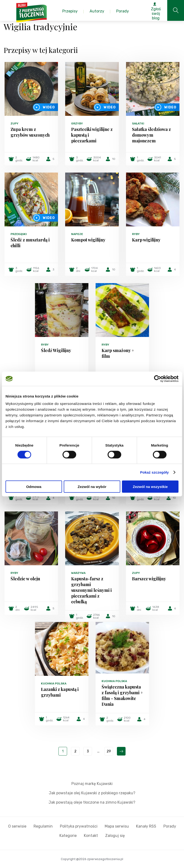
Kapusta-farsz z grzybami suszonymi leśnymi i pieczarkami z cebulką (91, 590)
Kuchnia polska (54, 683)
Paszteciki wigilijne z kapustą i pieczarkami (92, 135)
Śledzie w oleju (25, 579)
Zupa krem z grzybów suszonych (30, 132)
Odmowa (34, 487)
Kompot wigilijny (88, 240)
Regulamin (43, 826)
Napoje (77, 234)
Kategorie (68, 836)
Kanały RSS (146, 826)
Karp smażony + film (118, 353)
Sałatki (138, 123)
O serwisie (17, 826)
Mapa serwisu (117, 826)
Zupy (14, 123)
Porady (170, 826)
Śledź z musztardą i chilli (30, 243)
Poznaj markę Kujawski (92, 784)
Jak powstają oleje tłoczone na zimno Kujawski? (92, 802)
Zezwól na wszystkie (150, 487)
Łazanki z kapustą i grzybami (60, 692)
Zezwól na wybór (92, 487)
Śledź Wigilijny (56, 350)
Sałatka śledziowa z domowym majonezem (151, 135)
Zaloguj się (115, 836)
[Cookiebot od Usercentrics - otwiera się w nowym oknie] (158, 379)
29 (109, 751)
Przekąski (19, 234)
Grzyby (77, 123)
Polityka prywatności (79, 826)
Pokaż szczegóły (155, 472)
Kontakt (91, 836)
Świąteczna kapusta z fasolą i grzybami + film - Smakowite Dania (122, 695)
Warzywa (78, 573)
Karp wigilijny (146, 240)
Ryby (136, 234)
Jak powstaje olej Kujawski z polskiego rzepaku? (92, 793)
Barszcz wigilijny (149, 579)
